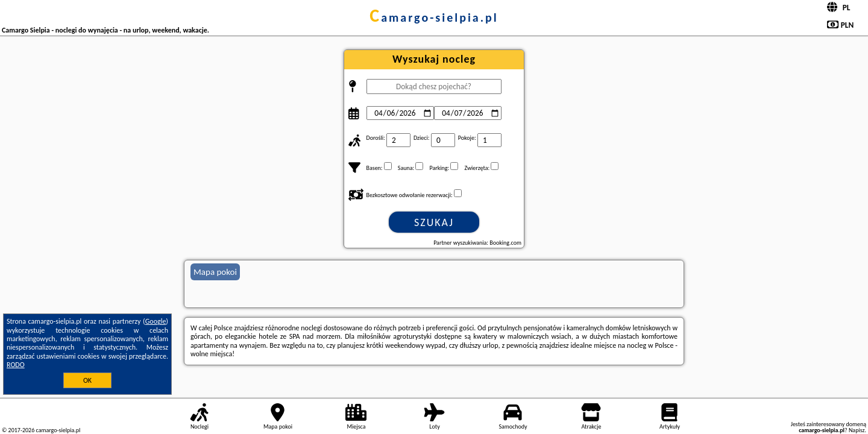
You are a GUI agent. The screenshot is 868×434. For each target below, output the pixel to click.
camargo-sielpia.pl (434, 17)
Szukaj (434, 222)
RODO (16, 365)
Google (156, 321)
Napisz (857, 430)
